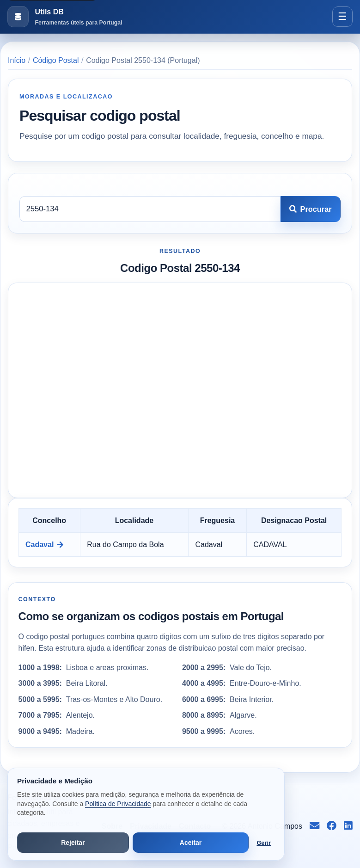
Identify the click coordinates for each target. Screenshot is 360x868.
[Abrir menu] (342, 17)
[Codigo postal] (150, 209)
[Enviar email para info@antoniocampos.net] (314, 826)
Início (17, 60)
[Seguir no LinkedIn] (348, 826)
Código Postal (56, 60)
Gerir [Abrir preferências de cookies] (264, 843)
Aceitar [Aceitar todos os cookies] (191, 843)
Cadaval (44, 545)
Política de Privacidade (118, 804)
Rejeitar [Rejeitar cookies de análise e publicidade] (73, 843)
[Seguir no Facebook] (332, 826)
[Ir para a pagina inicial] (65, 17)
